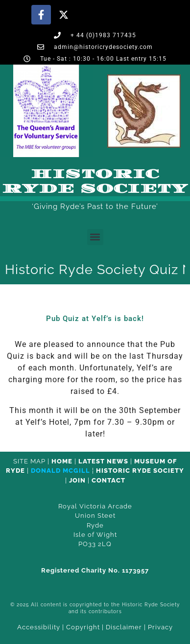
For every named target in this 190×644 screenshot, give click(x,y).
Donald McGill (60, 471)
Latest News (103, 461)
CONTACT (108, 480)
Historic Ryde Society (95, 182)
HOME (62, 461)
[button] (95, 237)
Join (77, 480)
